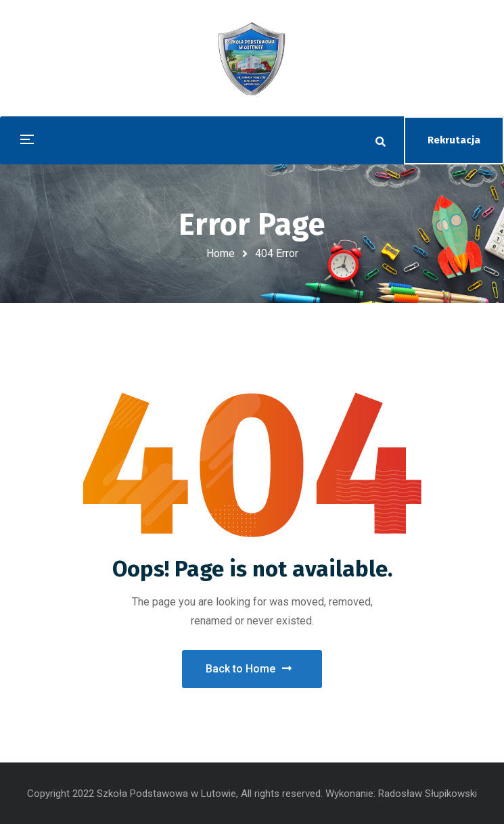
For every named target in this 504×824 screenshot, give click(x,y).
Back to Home (249, 669)
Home (221, 253)
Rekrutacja (454, 140)
